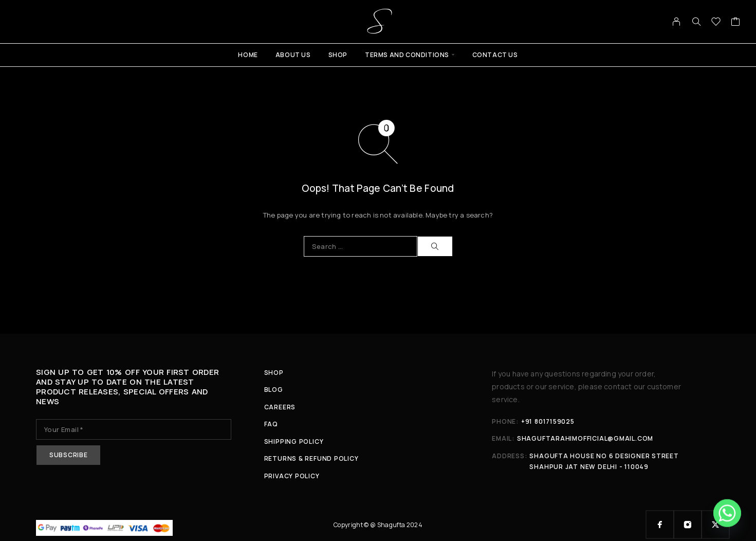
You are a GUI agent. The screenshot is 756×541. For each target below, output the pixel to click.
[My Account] (677, 22)
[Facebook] (660, 525)
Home (248, 55)
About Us (293, 55)
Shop (338, 55)
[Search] (696, 22)
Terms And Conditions (407, 55)
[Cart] (736, 23)
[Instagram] (688, 525)
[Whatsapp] (727, 514)
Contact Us (495, 55)
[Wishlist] (716, 23)
